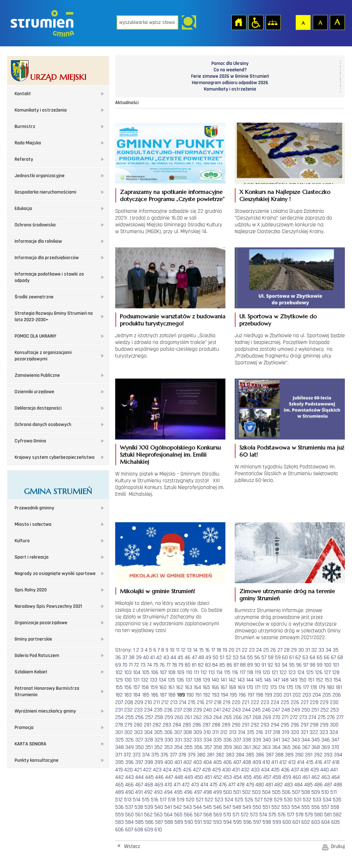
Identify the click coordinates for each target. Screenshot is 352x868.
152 (319, 680)
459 (287, 777)
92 (270, 665)
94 (285, 665)
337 (237, 740)
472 (186, 785)
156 (128, 687)
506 (286, 792)
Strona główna (239, 22)
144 (250, 680)
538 (139, 807)
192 (207, 695)
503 (256, 792)
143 (241, 680)
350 (139, 747)
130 (128, 680)
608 (139, 830)
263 (208, 717)
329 (159, 740)
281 (147, 725)
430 (226, 770)
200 (278, 695)
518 (172, 800)
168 (232, 687)
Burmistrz (25, 127)
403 (198, 762)
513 (128, 800)
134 (162, 680)
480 (260, 785)
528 (268, 800)
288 (216, 725)
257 (149, 717)
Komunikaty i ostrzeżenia (41, 110)
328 (149, 740)
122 (283, 672)
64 (312, 658)
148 (285, 680)
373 (137, 755)
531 (298, 800)
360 (238, 747)
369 (326, 747)
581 (328, 815)
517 (163, 800)
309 (198, 732)
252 (325, 710)
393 (328, 755)
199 (268, 695)
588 (169, 822)
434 (265, 770)
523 (219, 800)
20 (231, 650)
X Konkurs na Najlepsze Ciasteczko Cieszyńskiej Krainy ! (285, 195)
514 (137, 800)
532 (307, 800)
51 (222, 658)
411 (275, 762)
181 (339, 687)
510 (325, 792)
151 (311, 680)
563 (158, 815)
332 (188, 740)
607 (129, 830)
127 (327, 672)
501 (237, 792)
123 (292, 672)
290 (236, 725)
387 (270, 755)
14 (195, 650)
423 (157, 770)
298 (314, 725)
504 (266, 792)
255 (129, 717)
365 (286, 747)
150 (303, 680)
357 (208, 747)
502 (246, 792)
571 (236, 815)
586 (149, 822)
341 (276, 740)
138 (197, 680)
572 (245, 815)
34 (328, 650)
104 (137, 672)
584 (129, 822)
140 (215, 680)
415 (310, 762)
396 (129, 762)
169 (241, 687)
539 (149, 807)
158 (145, 687)
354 (178, 747)
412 (283, 762)
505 (276, 792)
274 (312, 717)
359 (228, 747)
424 (167, 770)
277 (340, 717)
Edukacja (23, 209)
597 (257, 822)
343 (296, 740)
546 (218, 807)
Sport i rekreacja (32, 557)
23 (252, 650)
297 (305, 725)
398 (149, 762)
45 (180, 658)
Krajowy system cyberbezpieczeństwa (55, 457)
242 (226, 710)
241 (217, 710)
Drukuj (338, 846)
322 (314, 732)
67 (333, 658)
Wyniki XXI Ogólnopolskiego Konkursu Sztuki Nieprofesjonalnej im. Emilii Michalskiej (170, 454)
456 (257, 777)
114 (219, 672)
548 (237, 807)
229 (324, 702)
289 (226, 725)
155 (119, 687)
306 (168, 732)
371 (119, 755)
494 (168, 792)
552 (276, 807)
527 (259, 800)
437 (295, 770)
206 (337, 695)
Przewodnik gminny (34, 508)
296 (295, 725)
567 (198, 815)
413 (292, 762)
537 (129, 807)
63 (305, 658)
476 (223, 785)
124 (301, 672)
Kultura (22, 541)
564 (168, 815)
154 (337, 680)
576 (282, 815)
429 (216, 770)
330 (169, 740)
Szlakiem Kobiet (31, 672)
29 (294, 650)
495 (178, 792)
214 (183, 702)
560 (129, 815)
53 (236, 658)
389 (289, 755)
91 (264, 665)
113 (211, 672)
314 (242, 732)
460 (297, 777)
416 (319, 762)
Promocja (24, 728)
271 (285, 717)
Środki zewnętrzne (34, 297)
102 (119, 672)
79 (181, 665)
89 (250, 665)
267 (247, 717)
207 (119, 702)
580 (318, 815)
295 (285, 725)
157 (136, 687)
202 (297, 695)
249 (296, 710)
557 (325, 807)
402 (188, 762)
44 (173, 658)
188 (172, 695)
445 (149, 777)
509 (316, 792)
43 (166, 658)
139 (206, 680)
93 (277, 665)
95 (292, 665)
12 (183, 650)
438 (305, 770)
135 (171, 680)
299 (324, 725)
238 (188, 710)
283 (167, 725)
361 (247, 747)
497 (198, 792)
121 (275, 672)
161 (171, 687)
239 (198, 710)
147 (276, 680)
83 (208, 665)
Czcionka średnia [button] (320, 22)
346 (326, 740)
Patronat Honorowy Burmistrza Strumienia (47, 692)
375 (155, 755)
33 (321, 650)
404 (208, 762)
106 (155, 672)
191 (198, 695)
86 (229, 665)
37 (125, 658)
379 (192, 755)
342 (286, 740)
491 (139, 792)
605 (336, 822)
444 (139, 777)
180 (330, 687)
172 (265, 687)
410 (266, 762)
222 (255, 702)
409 (257, 762)
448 (179, 777)
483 (289, 785)
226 (295, 702)
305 (158, 732)
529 (278, 800)
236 (168, 710)
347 (335, 740)
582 (337, 815)
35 (336, 650)
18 (219, 650)
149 (294, 680)
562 (148, 815)
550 (257, 807)
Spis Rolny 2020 (31, 590)
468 (149, 785)
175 (290, 687)
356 (198, 747)
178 (314, 687)
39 (139, 658)
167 (224, 687)
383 (230, 755)
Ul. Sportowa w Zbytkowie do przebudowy (278, 320)
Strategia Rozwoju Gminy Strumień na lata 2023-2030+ (54, 317)
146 (268, 680)
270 (276, 717)
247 (276, 710)
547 (227, 807)
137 (189, 680)
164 (197, 687)
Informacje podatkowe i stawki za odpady (49, 277)
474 (204, 785)
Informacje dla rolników (38, 241)
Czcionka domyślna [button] (303, 22)
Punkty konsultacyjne (37, 760)
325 (119, 740)
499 (218, 792)
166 (215, 687)
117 (243, 672)
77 (168, 665)
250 (306, 710)
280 (138, 725)
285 (187, 725)
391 (309, 755)
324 (334, 732)
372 (127, 755)
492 (148, 792)
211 (157, 702)
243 (236, 710)
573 (254, 815)
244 (246, 710)
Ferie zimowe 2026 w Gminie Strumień (230, 76)
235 (158, 710)
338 (247, 740)
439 (315, 770)
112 (204, 672)
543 (188, 807)
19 (225, 650)
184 (137, 695)
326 (129, 740)
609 (149, 830)
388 (279, 755)
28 (287, 650)
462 (316, 777)
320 (295, 732)
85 (222, 665)
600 (287, 822)
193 (216, 695)
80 (188, 665)
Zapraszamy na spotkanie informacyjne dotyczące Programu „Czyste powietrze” (172, 195)
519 (181, 800)
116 (235, 672)
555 (306, 807)
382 (220, 755)
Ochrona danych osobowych (43, 425)
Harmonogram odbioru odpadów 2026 (230, 83)
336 (228, 740)
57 (264, 658)
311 (215, 732)
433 (255, 770)
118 (250, 672)
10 (172, 650)
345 (316, 740)
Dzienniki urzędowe (34, 392)
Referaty (24, 159)
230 (334, 702)
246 (266, 710)
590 (189, 822)
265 (228, 717)
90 (257, 665)
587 (159, 822)
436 (285, 770)
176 (298, 687)
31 (308, 650)
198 (259, 695)
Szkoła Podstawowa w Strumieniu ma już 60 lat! (292, 451)
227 (305, 702)
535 (337, 800)
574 (263, 815)
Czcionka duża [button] (337, 22)
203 (307, 695)
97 (306, 665)
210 (148, 702)
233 (138, 710)
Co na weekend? (230, 70)
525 (239, 800)
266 (238, 717)
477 (232, 785)
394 (338, 755)
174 (282, 687)
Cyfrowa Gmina (30, 441)
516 (155, 800)
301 (119, 732)
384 (240, 755)
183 (128, 695)
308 (188, 732)
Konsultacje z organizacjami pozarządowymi (43, 356)
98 (312, 665)
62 (298, 658)
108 (172, 672)
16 (207, 650)
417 (327, 762)
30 (301, 650)
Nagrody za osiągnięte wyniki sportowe (55, 574)
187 (163, 695)
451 (208, 777)
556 (316, 807)
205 (327, 695)
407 (237, 762)
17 (213, 650)
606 (119, 830)
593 (218, 822)
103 (128, 672)
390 (299, 755)
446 (159, 777)
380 (201, 755)
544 (198, 807)
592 (208, 822)
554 (296, 807)
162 (180, 687)
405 (218, 762)
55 (250, 658)
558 (335, 807)
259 (169, 717)
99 (320, 665)
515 (146, 800)
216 (201, 702)
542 (178, 807)
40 (146, 658)
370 (335, 747)
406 (228, 762)
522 (209, 800)
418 (336, 762)
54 (243, 658)
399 (159, 762)
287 (206, 725)
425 (177, 770)
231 (119, 710)
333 (198, 740)
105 (146, 672)
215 (192, 702)
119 (258, 672)
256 (139, 717)
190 (190, 695)
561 (139, 815)
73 (143, 665)
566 (188, 815)
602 (306, 822)
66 (327, 658)
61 (292, 658)
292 (255, 725)
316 (259, 732)
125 (310, 672)
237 (178, 710)
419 (119, 770)
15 (201, 650)
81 (194, 665)
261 (188, 717)
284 (177, 725)
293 (265, 725)
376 (164, 755)
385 (250, 755)
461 (306, 777)
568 (208, 815)
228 (314, 702)
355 (188, 747)
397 (139, 762)
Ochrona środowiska (35, 225)
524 (229, 800)
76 (162, 665)
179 (322, 687)
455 (248, 777)
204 (317, 695)
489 (119, 792)
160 (163, 687)
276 (331, 717)
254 (119, 717)
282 (157, 725)
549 (247, 807)
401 (178, 762)
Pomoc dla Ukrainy (230, 63)
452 (218, 777)
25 (266, 650)
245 (256, 710)
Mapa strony (273, 22)
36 (118, 658)
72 (137, 665)
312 (224, 732)
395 (119, 762)
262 (198, 717)
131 (136, 680)
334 (208, 740)
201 (287, 695)
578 (300, 815)
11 (178, 650)
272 (294, 717)
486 (318, 785)
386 (260, 755)
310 (207, 732)
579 (309, 815)
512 (119, 800)
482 (279, 785)
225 (285, 702)
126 (319, 672)
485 (308, 785)
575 (272, 815)
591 (198, 822)
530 (288, 800)
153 (328, 680)
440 (325, 770)
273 (303, 717)
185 (146, 695)
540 (159, 807)
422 (147, 770)
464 (336, 777)
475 (214, 785)
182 (119, 695)
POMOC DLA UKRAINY (35, 336)
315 (251, 732)
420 (128, 770)
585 (139, 822)
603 (316, 822)
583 (119, 822)
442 (119, 777)
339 (257, 740)
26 (273, 650)
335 (218, 740)
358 (218, 747)
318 (277, 732)
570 (227, 815)
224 (275, 702)
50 (215, 658)
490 (129, 792)
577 (291, 815)
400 (169, 762)
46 (188, 658)
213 (174, 702)
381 (211, 755)
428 (206, 770)
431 (236, 770)
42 (159, 658)
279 (128, 725)
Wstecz (132, 846)
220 (236, 702)
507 (296, 792)
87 (236, 665)
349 (129, 747)
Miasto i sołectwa (33, 524)
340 (267, 740)
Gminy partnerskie (33, 639)
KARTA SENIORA (30, 744)
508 (306, 792)
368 (316, 747)
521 (200, 800)
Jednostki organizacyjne (40, 176)
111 (196, 672)
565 (178, 815)
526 (249, 800)
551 (266, 807)
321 (304, 732)
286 (197, 725)
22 (245, 650)
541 (168, 807)
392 (318, 755)
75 (156, 665)
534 (327, 800)
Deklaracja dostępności (38, 408)
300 (334, 725)
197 (251, 695)
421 (138, 770)
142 (232, 680)
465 (119, 785)
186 (155, 695)
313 (233, 732)
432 (245, 770)
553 (286, 807)
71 (131, 665)
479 (250, 785)
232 (128, 710)
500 (228, 792)
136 (180, 680)
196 (242, 695)
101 (336, 665)
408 (247, 762)
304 (148, 732)
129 (119, 680)
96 (299, 665)
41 (152, 658)
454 (238, 777)
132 (145, 680)
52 (229, 658)
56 (257, 658)
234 (148, 710)
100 (328, 665)
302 (128, 732)
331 (178, 740)
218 (218, 702)
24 (259, 650)
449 (189, 777)
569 (218, 815)
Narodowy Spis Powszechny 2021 (48, 606)
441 (334, 770)
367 (306, 747)
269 (267, 717)
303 (138, 732)
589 (179, 822)
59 (278, 658)
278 (119, 725)
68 (340, 658)
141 (224, 680)
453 (228, 777)
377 (173, 755)
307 (178, 732)
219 (227, 702)
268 (257, 717)
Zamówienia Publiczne (37, 375)
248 (286, 710)
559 (119, 815)
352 (158, 747)
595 (238, 822)
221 (246, 702)
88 (243, 665)
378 (182, 755)
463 (326, 777)
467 (139, 785)
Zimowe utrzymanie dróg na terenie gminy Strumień (287, 595)
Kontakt (23, 94)
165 (206, 687)
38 (132, 658)
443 (129, 777)
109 (181, 672)
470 (168, 785)
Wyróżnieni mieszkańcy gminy (45, 711)
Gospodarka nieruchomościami (45, 192)
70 (125, 665)
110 (189, 672)
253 (335, 710)
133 (154, 680)
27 (280, 650)
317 (268, 732)
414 (301, 762)
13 (189, 650)
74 (149, 665)
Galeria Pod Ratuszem (37, 656)
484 (299, 785)
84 (215, 665)
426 (187, 770)
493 (158, 792)
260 (179, 717)
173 (273, 687)
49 (208, 658)
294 (275, 725)
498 (208, 792)
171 (257, 687)
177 (306, 687)
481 (269, 785)
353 (168, 747)
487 (328, 785)
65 (320, 658)
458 (277, 777)
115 (227, 672)
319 (285, 732)
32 (314, 650)
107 (163, 672)
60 (285, 658)
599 (277, 822)
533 (317, 800)
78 (174, 665)
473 (195, 785)
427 (197, 770)
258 (159, 717)
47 (194, 658)
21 (238, 650)
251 (315, 710)
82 (201, 665)
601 (296, 822)
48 (201, 658)
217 (209, 702)
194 (225, 695)
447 (169, 777)
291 (246, 725)
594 (228, 822)
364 (276, 747)
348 (119, 747)
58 (271, 658)
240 (208, 710)
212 (165, 702)
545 (208, 807)
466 (129, 785)
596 (248, 822)
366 (296, 747)
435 (275, 770)
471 (177, 785)
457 (267, 777)
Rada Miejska (28, 143)
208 (129, 702)
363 (266, 747)
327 (139, 740)
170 (250, 687)
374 (146, 755)
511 (333, 792)
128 (336, 672)
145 (259, 680)
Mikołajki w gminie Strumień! (157, 591)
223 (265, 702)
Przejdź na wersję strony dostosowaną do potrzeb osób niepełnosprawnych (256, 22)
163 (188, 687)
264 (218, 717)
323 (324, 732)
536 (119, 807)
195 (233, 695)
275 (322, 717)
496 (188, 792)
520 (190, 800)
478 (241, 785)
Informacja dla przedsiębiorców (47, 258)
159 (154, 687)
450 (199, 777)
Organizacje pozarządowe (41, 623)
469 (159, 785)
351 (149, 747)
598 (267, 822)
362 (256, 747)
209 (139, 702)
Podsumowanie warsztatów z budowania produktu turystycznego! (173, 320)
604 (326, 822)
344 (306, 740)
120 (266, 672)
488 (338, 785)
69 (118, 665)
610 (158, 830)
